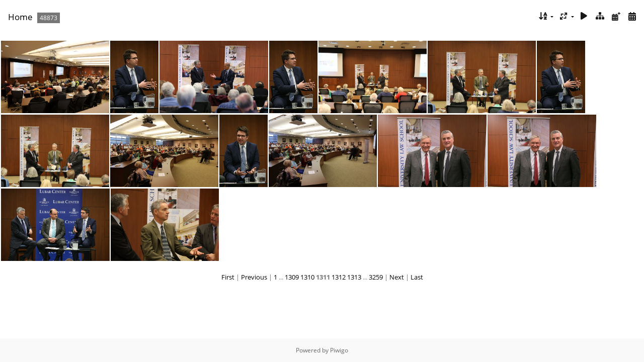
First (228, 277)
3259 (376, 277)
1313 (354, 277)
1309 (292, 277)
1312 (339, 277)
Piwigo (339, 350)
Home (20, 17)
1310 (307, 277)
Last (417, 277)
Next (397, 277)
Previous (254, 277)
